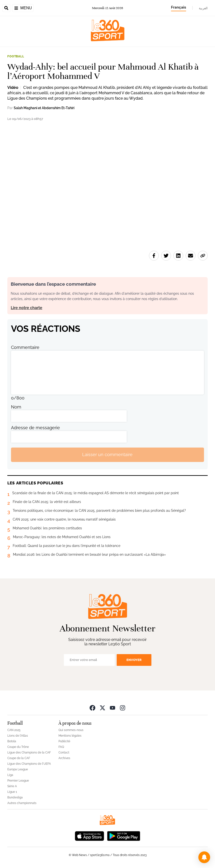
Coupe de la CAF (19, 758)
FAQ (61, 747)
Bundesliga (15, 797)
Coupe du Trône (18, 747)
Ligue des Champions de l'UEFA (29, 764)
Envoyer (134, 660)
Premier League (18, 781)
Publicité (64, 741)
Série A (12, 786)
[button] (204, 857)
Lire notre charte (27, 308)
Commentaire (25, 347)
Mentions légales (70, 736)
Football (16, 56)
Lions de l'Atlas (18, 736)
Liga (10, 775)
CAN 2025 (14, 730)
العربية (203, 8)
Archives (64, 758)
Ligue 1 (12, 792)
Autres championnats (22, 803)
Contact (64, 753)
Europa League (18, 769)
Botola (12, 741)
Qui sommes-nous (71, 730)
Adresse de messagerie (35, 428)
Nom (16, 407)
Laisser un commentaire (107, 455)
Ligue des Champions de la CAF (29, 753)
